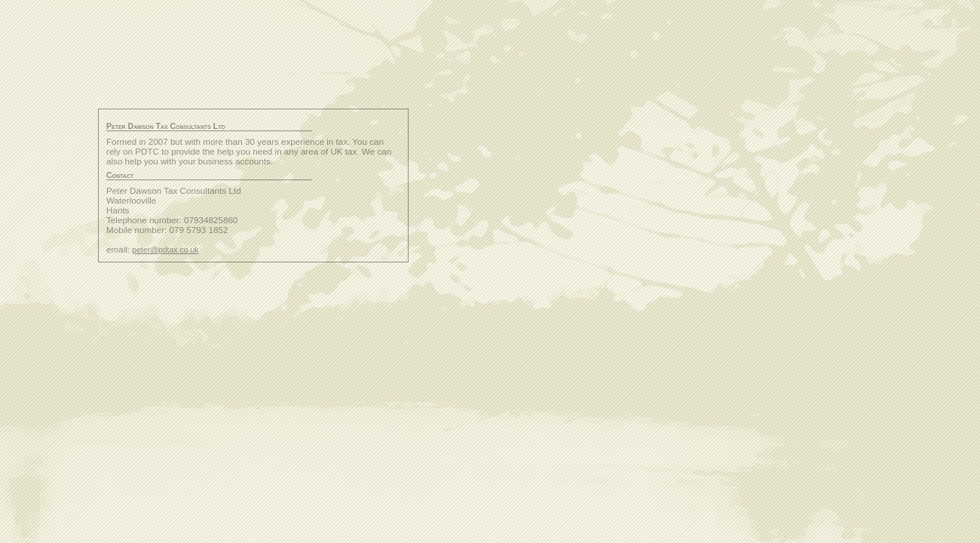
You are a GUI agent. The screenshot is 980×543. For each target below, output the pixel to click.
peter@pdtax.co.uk (165, 250)
